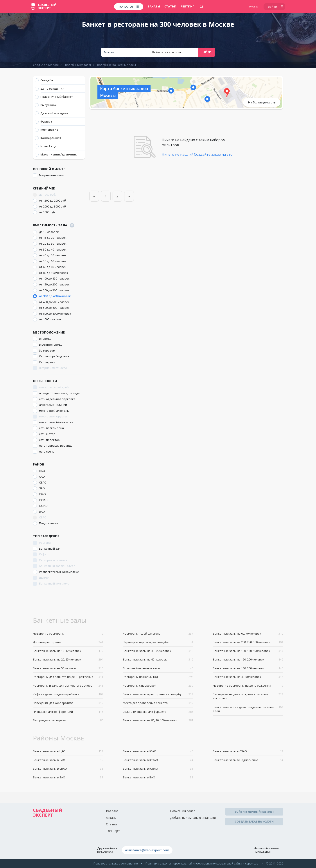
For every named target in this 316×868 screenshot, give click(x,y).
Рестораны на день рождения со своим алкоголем (248, 696)
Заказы (154, 6)
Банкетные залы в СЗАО (248, 751)
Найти (206, 52)
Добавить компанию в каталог (193, 818)
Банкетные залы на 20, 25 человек (68, 660)
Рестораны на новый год (158, 677)
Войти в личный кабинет (254, 812)
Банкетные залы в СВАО (68, 769)
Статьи (170, 6)
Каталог (112, 811)
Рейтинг (187, 6)
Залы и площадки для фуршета (158, 712)
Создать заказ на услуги (254, 822)
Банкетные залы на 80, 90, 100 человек (158, 720)
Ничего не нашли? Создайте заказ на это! (197, 154)
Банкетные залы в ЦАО (68, 751)
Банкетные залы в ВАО (158, 777)
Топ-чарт (113, 831)
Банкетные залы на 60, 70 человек (248, 634)
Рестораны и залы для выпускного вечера (68, 686)
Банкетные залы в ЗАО (68, 777)
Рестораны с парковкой (158, 686)
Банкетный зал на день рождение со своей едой (248, 709)
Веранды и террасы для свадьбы (158, 642)
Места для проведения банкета (158, 703)
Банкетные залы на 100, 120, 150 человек (248, 651)
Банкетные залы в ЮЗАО (158, 760)
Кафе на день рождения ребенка (68, 694)
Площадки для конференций (68, 712)
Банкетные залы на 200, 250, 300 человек (248, 642)
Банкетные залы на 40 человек (158, 660)
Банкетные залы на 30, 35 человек (158, 651)
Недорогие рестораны (68, 634)
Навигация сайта (183, 811)
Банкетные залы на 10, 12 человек (68, 651)
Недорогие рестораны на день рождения (248, 686)
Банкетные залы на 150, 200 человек (248, 660)
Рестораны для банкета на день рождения (68, 677)
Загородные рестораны (68, 720)
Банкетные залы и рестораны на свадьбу (158, 694)
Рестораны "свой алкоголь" (158, 634)
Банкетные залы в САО (68, 760)
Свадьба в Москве (46, 65)
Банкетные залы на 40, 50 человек (248, 677)
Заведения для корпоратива (68, 703)
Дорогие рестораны (68, 642)
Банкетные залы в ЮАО (158, 751)
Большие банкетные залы (158, 668)
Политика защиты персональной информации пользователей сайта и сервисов (202, 863)
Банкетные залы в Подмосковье (248, 760)
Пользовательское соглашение (116, 863)
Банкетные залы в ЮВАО (158, 769)
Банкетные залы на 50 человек (68, 668)
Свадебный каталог (77, 65)
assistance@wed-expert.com (147, 850)
